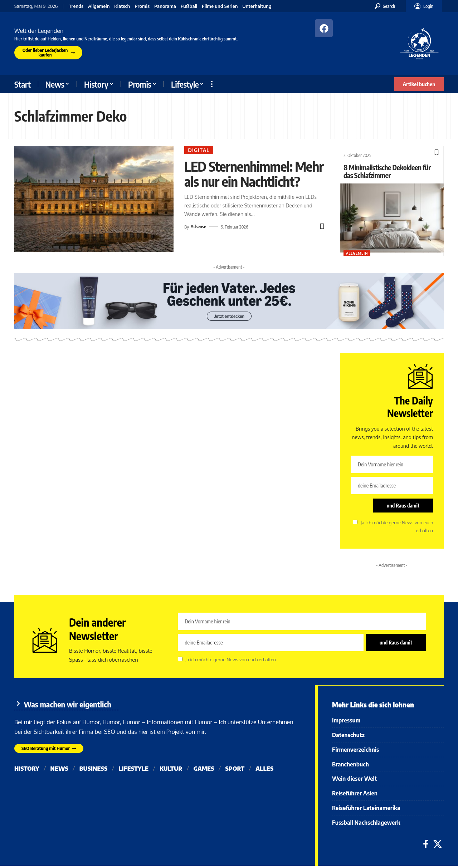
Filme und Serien (220, 6)
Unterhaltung (257, 6)
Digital (199, 150)
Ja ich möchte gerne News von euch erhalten (231, 660)
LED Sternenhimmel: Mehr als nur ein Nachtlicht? (241, 181)
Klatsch (122, 6)
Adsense (199, 242)
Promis (142, 6)
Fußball (189, 6)
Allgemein (99, 6)
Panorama (165, 6)
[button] (385, 6)
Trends (76, 6)
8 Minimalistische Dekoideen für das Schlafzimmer (388, 171)
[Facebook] (426, 846)
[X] (438, 846)
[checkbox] (355, 522)
